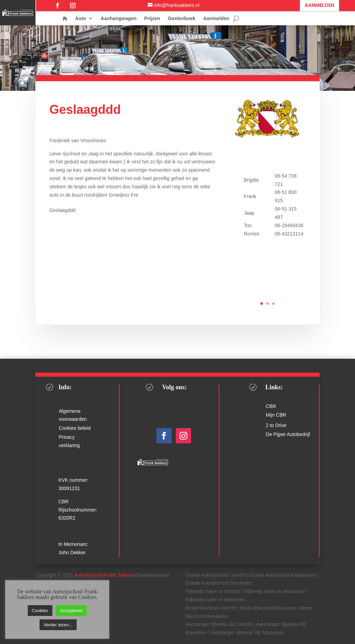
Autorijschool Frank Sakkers (105, 575)
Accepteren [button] (71, 611)
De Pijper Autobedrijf (288, 434)
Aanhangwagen (118, 19)
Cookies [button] (40, 611)
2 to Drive (276, 425)
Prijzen (152, 19)
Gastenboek (182, 19)
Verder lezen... (58, 625)
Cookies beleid (75, 428)
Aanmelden (319, 5)
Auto (80, 19)
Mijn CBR (276, 415)
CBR (271, 406)
